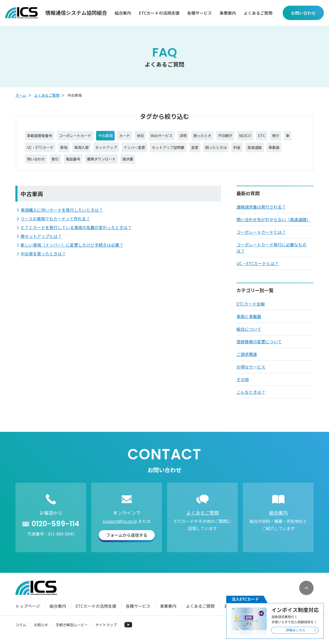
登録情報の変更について (259, 347)
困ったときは (271, 150)
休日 (157, 137)
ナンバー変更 (178, 150)
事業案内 (228, 13)
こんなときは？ (251, 397)
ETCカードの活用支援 (159, 13)
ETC (295, 137)
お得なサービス (251, 372)
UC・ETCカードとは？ (258, 269)
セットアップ (145, 150)
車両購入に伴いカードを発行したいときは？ (62, 215)
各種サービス (199, 13)
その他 (243, 384)
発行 (32, 150)
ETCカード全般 (251, 309)
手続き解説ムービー (72, 630)
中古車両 (117, 137)
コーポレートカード (83, 137)
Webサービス (181, 137)
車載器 (58, 163)
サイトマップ (106, 630)
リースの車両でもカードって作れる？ (55, 224)
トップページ (28, 611)
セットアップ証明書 (216, 150)
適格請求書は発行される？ (261, 212)
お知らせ (41, 630)
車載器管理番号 (42, 137)
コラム (21, 630)
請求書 (187, 163)
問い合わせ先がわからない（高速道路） (273, 225)
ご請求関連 (247, 359)
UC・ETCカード (70, 150)
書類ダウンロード (157, 163)
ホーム (21, 95)
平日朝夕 (254, 137)
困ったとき (228, 137)
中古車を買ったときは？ (43, 259)
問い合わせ (82, 163)
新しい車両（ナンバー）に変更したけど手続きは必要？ (72, 250)
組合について (249, 334)
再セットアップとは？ (41, 241)
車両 (97, 150)
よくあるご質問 (258, 13)
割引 (104, 163)
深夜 (206, 137)
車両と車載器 (249, 321)
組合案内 (123, 13)
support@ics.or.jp (120, 526)
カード (139, 137)
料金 (295, 150)
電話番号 (124, 163)
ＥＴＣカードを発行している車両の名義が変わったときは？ (76, 232)
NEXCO (276, 137)
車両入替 (117, 150)
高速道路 (36, 163)
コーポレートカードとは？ (261, 237)
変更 (246, 150)
